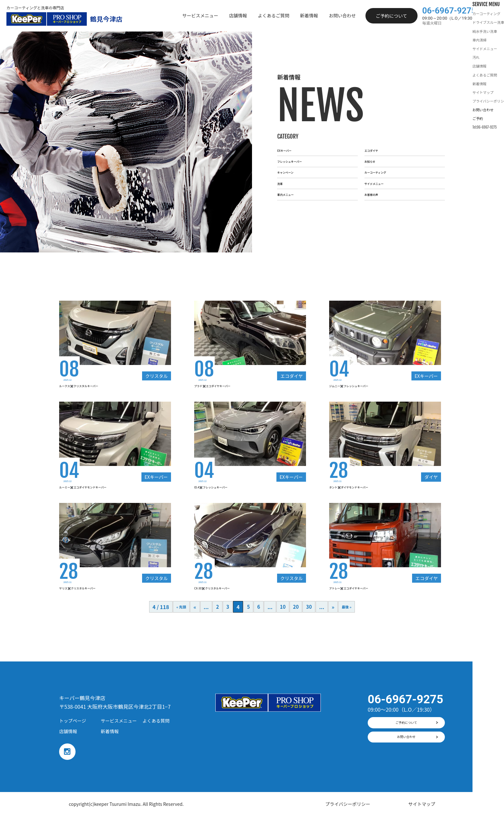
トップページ (73, 733)
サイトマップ (422, 817)
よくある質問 (156, 733)
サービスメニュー (119, 733)
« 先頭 (178, 619)
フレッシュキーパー (300, 151)
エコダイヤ (377, 131)
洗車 (282, 193)
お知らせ (375, 151)
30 (310, 619)
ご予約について (392, 16)
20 (296, 619)
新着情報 (110, 743)
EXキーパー (290, 131)
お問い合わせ (406, 756)
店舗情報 (68, 743)
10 (283, 619)
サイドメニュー (382, 193)
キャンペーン (292, 172)
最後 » (350, 619)
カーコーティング (385, 172)
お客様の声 (377, 214)
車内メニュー (292, 214)
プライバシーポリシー (348, 817)
